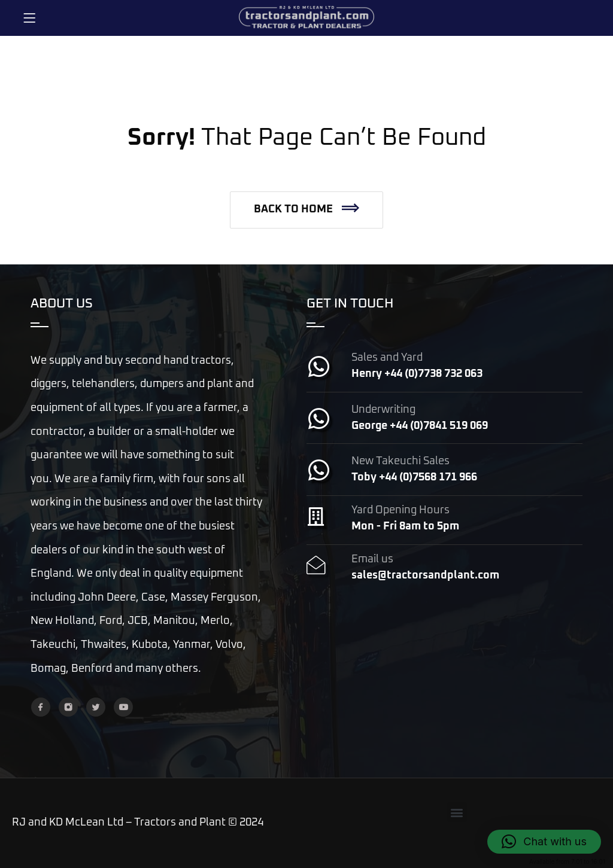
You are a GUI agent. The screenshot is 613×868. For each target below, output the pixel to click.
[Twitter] (96, 707)
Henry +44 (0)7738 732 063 (417, 374)
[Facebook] (41, 707)
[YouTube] (123, 707)
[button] (306, 210)
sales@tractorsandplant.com (425, 575)
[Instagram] (68, 707)
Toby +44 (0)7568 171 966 (414, 477)
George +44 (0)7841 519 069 (420, 426)
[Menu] (29, 18)
